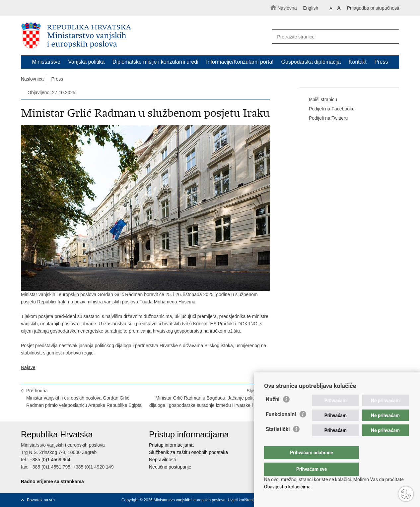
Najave (28, 367)
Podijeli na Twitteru (324, 118)
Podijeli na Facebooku (327, 109)
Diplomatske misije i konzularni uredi (155, 62)
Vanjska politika (86, 62)
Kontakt (358, 62)
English (311, 8)
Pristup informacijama (171, 445)
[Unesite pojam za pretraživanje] (332, 37)
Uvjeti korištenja (242, 500)
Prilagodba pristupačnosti (373, 8)
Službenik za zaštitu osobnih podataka (188, 452)
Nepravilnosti (162, 460)
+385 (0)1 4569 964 (50, 460)
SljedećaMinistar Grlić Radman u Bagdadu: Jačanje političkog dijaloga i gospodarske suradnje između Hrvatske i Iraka (207, 398)
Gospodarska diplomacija (311, 62)
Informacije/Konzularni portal (240, 62)
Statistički (278, 443)
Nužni (273, 413)
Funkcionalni (281, 428)
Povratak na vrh (41, 500)
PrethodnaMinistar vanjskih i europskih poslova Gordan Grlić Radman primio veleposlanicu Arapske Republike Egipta (84, 398)
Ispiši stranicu (318, 100)
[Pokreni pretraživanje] (391, 37)
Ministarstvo (46, 62)
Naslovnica (32, 79)
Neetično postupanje (170, 467)
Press (381, 62)
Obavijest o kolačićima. (288, 487)
